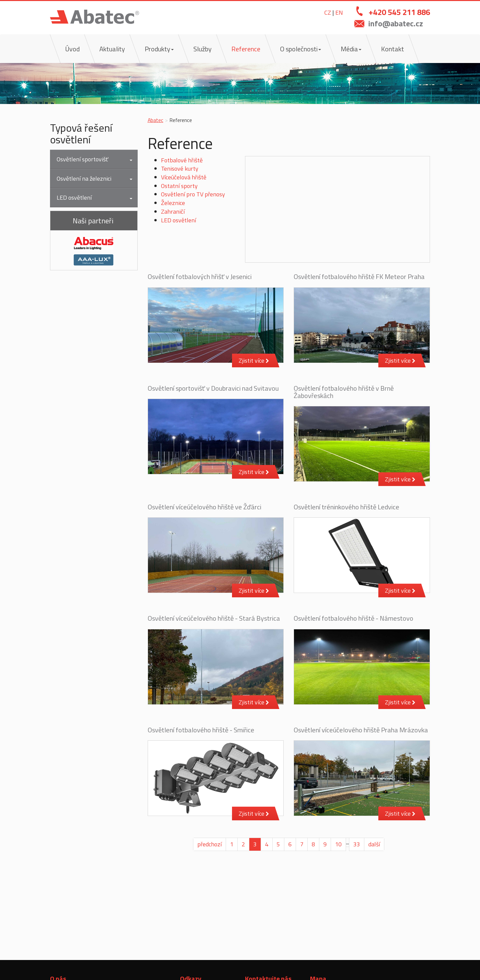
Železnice (173, 203)
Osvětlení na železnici (84, 178)
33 (357, 844)
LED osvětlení (178, 220)
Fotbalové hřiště (182, 160)
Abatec (155, 120)
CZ (328, 12)
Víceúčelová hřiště (184, 177)
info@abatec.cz (396, 23)
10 (338, 844)
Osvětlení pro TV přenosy (193, 194)
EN (339, 12)
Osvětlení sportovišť (82, 159)
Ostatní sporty (179, 186)
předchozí (209, 844)
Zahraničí (173, 211)
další (374, 844)
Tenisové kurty (180, 168)
